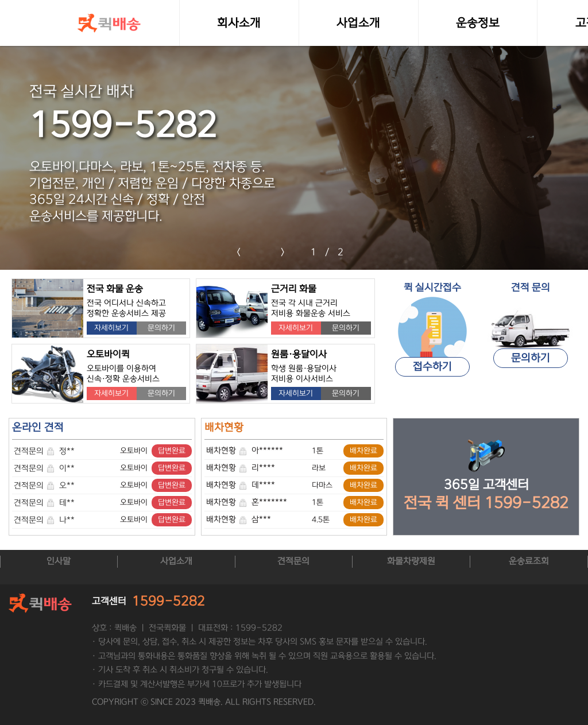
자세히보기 (111, 328)
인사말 (59, 561)
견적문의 (34, 451)
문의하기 (161, 328)
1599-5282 (169, 601)
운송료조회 (529, 561)
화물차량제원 (411, 561)
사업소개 (176, 561)
